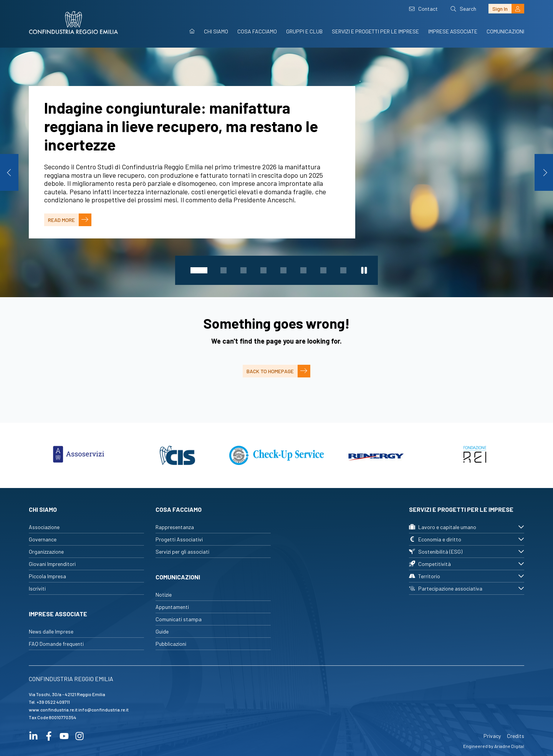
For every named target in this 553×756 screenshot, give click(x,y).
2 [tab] (224, 270)
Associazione (44, 527)
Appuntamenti (172, 607)
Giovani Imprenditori (52, 564)
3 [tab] (243, 270)
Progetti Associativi (179, 539)
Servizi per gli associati (182, 552)
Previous (9, 172)
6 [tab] (303, 270)
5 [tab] (283, 270)
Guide (162, 631)
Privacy (492, 736)
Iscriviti (37, 588)
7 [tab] (323, 270)
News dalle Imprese (51, 631)
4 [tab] (263, 270)
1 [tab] (199, 270)
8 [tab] (343, 270)
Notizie (164, 595)
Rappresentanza (175, 527)
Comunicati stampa (179, 619)
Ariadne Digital (509, 746)
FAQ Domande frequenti (56, 644)
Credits (516, 736)
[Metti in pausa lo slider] (364, 270)
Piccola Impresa (47, 576)
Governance (43, 539)
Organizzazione (46, 552)
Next (544, 172)
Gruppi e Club (304, 31)
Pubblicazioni (171, 644)
